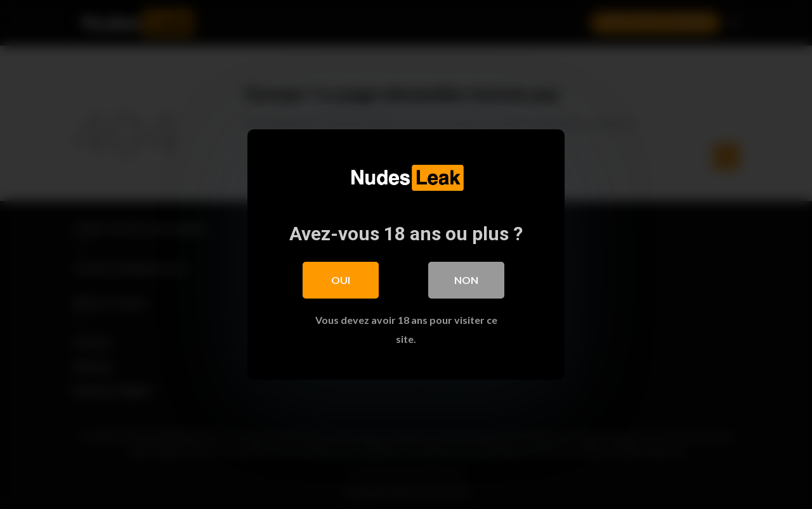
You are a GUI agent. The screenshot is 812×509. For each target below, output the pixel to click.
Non (466, 280)
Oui (341, 280)
